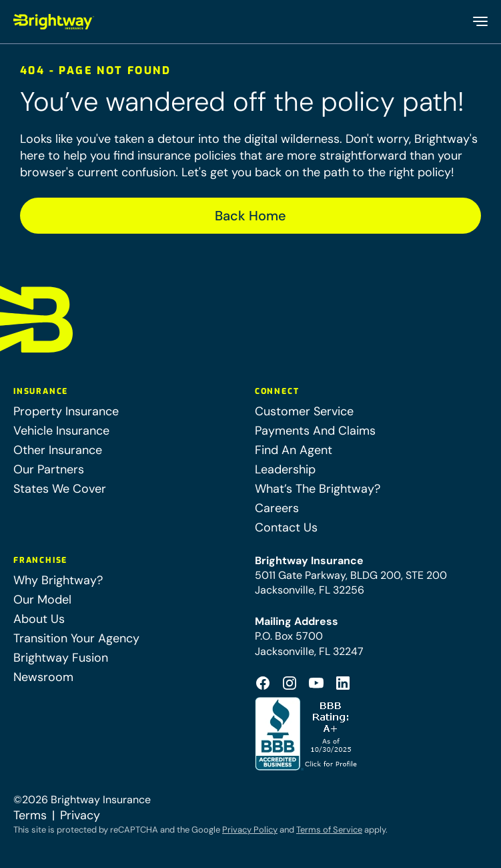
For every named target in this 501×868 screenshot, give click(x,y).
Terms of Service (329, 830)
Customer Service (304, 411)
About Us (39, 619)
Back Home (250, 216)
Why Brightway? (58, 580)
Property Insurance (66, 411)
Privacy (80, 815)
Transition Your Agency (76, 638)
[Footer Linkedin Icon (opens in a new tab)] (343, 683)
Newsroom (43, 677)
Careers (277, 508)
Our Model (42, 600)
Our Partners (49, 469)
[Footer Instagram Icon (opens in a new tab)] (290, 683)
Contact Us (286, 527)
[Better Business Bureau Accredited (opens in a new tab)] (308, 734)
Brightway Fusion (61, 658)
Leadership (285, 469)
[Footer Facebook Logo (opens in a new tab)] (263, 683)
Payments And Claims (315, 431)
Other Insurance (58, 450)
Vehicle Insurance (61, 431)
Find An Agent (294, 450)
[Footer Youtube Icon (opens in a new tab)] (316, 683)
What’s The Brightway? (318, 489)
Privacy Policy (250, 830)
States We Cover (60, 489)
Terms (30, 815)
